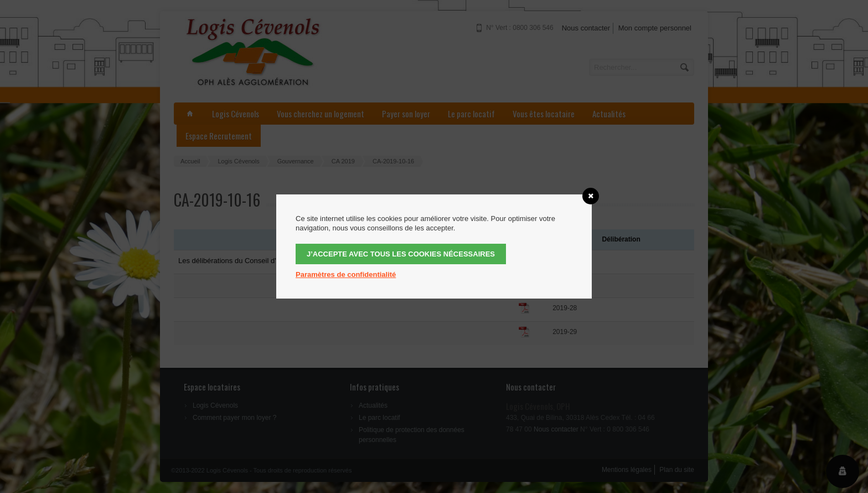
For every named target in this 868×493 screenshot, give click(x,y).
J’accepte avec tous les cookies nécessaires (401, 254)
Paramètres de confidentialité (346, 274)
